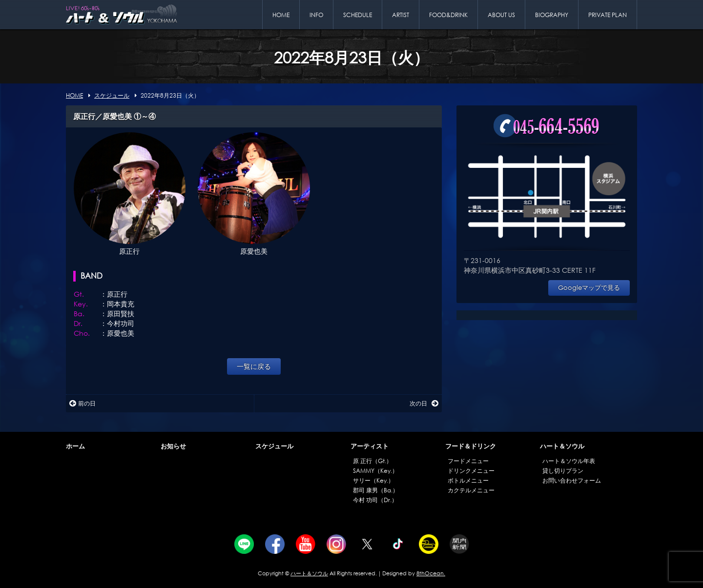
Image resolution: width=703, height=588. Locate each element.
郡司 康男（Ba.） (376, 490)
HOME (281, 15)
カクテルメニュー (471, 490)
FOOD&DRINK (448, 15)
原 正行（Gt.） (372, 461)
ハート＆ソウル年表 (569, 461)
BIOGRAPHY (552, 15)
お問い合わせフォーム (572, 480)
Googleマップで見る (589, 288)
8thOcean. (431, 573)
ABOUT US (501, 15)
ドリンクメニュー (471, 471)
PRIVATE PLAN (608, 15)
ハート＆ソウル (562, 446)
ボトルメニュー (468, 480)
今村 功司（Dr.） (375, 500)
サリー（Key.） (373, 480)
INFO (316, 15)
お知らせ (173, 446)
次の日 (424, 403)
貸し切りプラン (563, 471)
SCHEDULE (358, 15)
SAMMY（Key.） (375, 471)
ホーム (75, 446)
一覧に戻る (254, 366)
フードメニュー (468, 461)
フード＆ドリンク (471, 446)
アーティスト (370, 446)
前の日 (83, 403)
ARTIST (401, 15)
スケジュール (274, 446)
